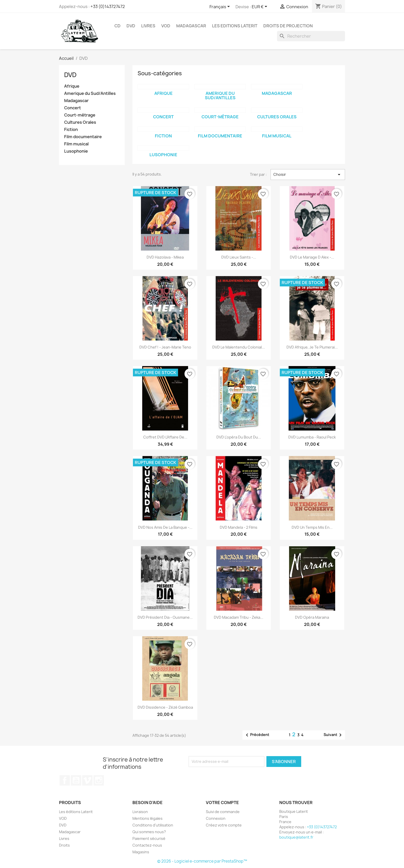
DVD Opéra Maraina (312, 617)
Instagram (99, 780)
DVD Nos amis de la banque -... (165, 527)
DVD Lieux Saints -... (239, 257)
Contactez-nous (147, 845)
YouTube (76, 780)
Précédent (257, 735)
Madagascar (191, 26)
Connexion (216, 818)
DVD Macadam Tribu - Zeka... (239, 617)
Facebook (65, 780)
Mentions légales (148, 818)
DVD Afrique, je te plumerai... (312, 347)
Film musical (76, 144)
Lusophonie (76, 151)
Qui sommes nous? (149, 832)
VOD (166, 26)
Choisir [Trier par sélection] (308, 175)
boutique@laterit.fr (296, 837)
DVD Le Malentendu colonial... (239, 347)
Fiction (71, 130)
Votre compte (222, 803)
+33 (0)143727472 (108, 6)
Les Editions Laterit (235, 26)
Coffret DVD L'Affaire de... (165, 437)
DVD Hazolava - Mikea (165, 257)
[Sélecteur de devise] (260, 7)
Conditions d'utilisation (153, 825)
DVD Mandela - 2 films (239, 527)
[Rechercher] (311, 36)
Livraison (140, 812)
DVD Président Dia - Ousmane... (165, 617)
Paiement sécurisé (149, 838)
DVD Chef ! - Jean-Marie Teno (165, 347)
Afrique (72, 86)
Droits (64, 845)
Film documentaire (83, 137)
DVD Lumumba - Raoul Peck (312, 437)
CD (117, 26)
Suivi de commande (223, 812)
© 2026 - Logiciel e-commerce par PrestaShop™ (202, 861)
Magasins (141, 852)
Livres (148, 26)
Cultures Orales (80, 122)
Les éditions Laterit (76, 812)
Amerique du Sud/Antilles (90, 93)
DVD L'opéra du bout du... (239, 437)
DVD (131, 26)
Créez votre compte (224, 825)
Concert (73, 108)
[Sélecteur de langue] (221, 7)
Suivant (334, 735)
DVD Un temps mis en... (312, 527)
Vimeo (87, 780)
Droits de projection (288, 26)
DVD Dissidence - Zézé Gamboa (165, 707)
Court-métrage (80, 115)
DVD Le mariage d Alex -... (312, 257)
